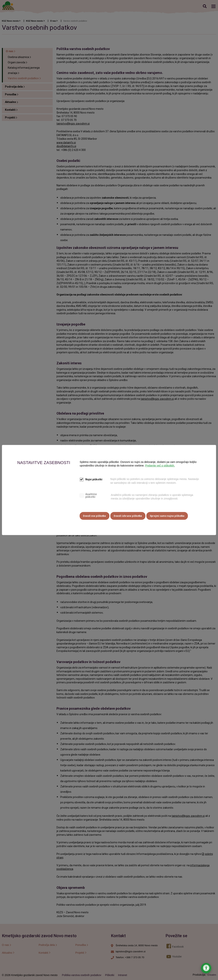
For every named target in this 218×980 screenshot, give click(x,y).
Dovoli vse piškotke (94, 515)
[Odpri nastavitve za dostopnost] (206, 968)
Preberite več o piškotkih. (160, 466)
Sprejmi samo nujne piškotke (169, 515)
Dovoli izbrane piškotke (129, 515)
